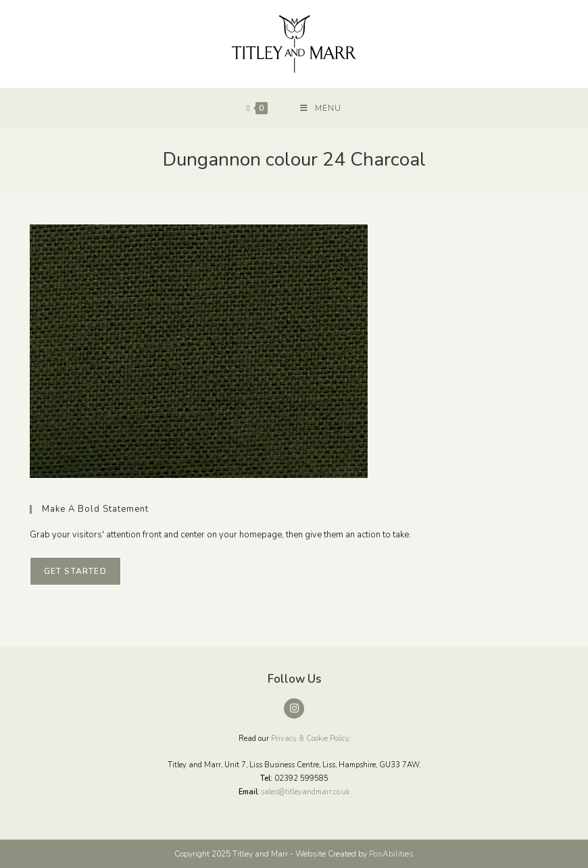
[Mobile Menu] (321, 108)
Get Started (75, 571)
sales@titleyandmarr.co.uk (305, 792)
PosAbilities (391, 854)
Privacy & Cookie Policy (310, 739)
